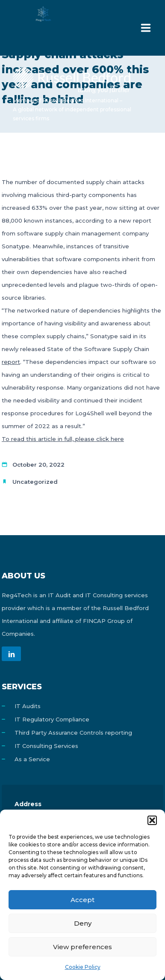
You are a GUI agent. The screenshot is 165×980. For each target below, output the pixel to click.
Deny (83, 923)
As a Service (32, 759)
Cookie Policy (83, 967)
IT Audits (28, 706)
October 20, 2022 (38, 465)
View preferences (82, 947)
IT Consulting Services (46, 746)
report (11, 362)
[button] (152, 820)
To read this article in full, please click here (63, 439)
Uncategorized (35, 482)
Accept (82, 900)
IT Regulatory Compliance (52, 719)
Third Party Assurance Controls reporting (73, 733)
